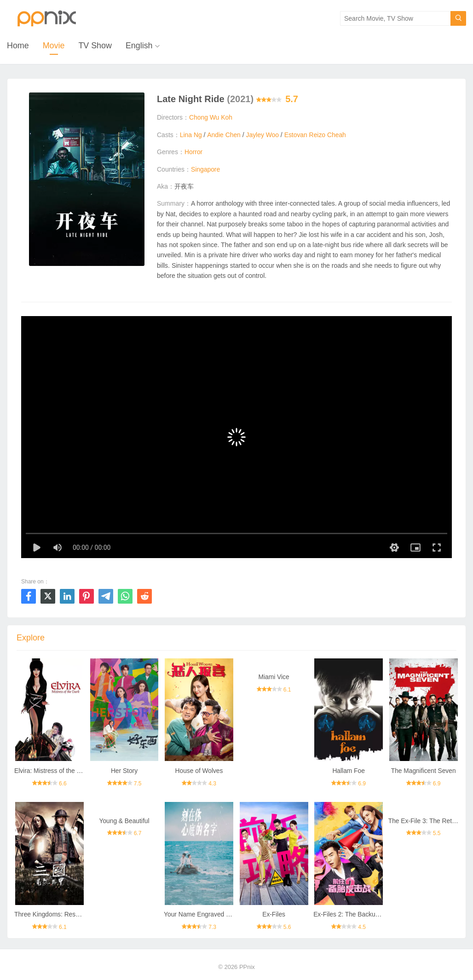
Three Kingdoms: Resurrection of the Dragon (78, 915)
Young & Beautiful (124, 821)
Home (18, 46)
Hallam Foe (349, 771)
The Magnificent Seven (424, 771)
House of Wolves (199, 771)
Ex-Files (274, 915)
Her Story (124, 771)
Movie (54, 46)
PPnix (247, 967)
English (140, 46)
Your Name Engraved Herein (205, 915)
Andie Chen (224, 135)
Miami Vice (274, 677)
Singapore (206, 169)
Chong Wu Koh (211, 118)
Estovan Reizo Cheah (316, 135)
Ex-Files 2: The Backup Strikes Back (365, 915)
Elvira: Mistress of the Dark (53, 771)
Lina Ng (191, 135)
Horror (194, 152)
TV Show (95, 46)
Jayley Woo (263, 135)
